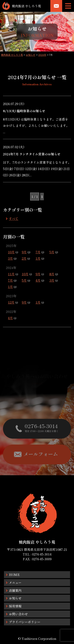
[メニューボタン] (68, 6)
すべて (14, 218)
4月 (38, 280)
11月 (11, 274)
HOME (14, 575)
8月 (52, 274)
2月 (24, 258)
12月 (11, 302)
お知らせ (15, 598)
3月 (10, 258)
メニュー (15, 582)
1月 (38, 258)
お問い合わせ (18, 614)
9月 (24, 252)
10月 (11, 252)
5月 (52, 252)
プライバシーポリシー (25, 622)
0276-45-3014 (42, 554)
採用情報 (15, 606)
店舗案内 (15, 590)
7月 (38, 252)
